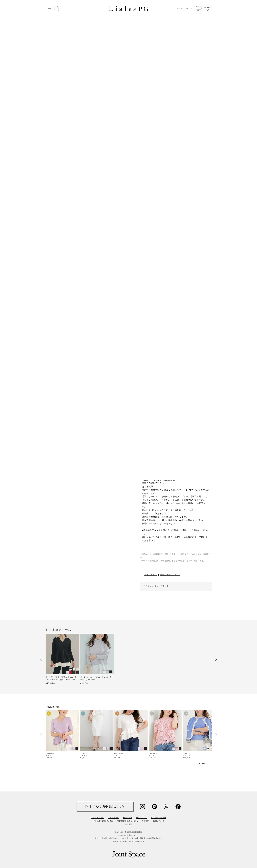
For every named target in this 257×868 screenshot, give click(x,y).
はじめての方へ (97, 818)
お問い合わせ (159, 821)
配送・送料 (128, 818)
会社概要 (129, 824)
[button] (42, 659)
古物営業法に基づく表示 (127, 821)
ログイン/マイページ (185, 8)
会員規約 (145, 821)
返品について (142, 818)
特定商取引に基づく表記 (103, 821)
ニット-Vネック (162, 586)
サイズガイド (151, 575)
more (202, 763)
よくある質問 (114, 818)
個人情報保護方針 (159, 818)
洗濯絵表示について (170, 575)
